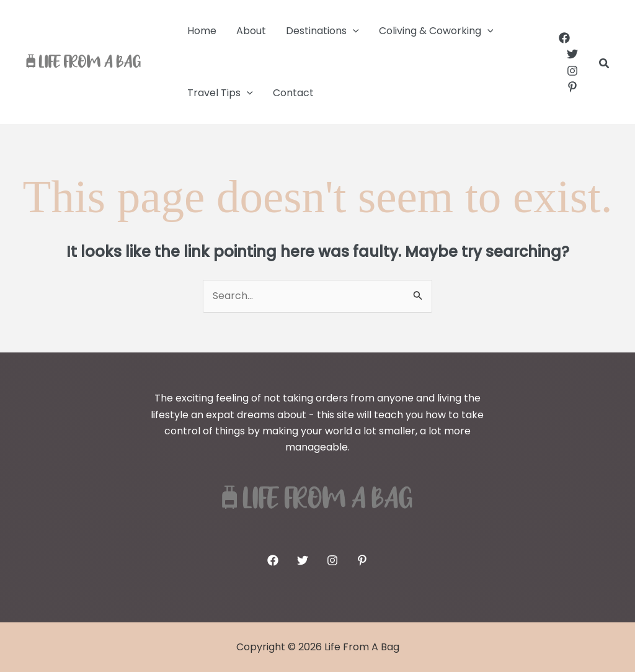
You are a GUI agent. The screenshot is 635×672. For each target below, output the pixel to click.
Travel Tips (220, 93)
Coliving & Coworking (436, 31)
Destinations (322, 31)
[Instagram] (572, 71)
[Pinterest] (572, 87)
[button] (605, 65)
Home (202, 31)
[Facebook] (564, 38)
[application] (353, 31)
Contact (293, 93)
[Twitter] (572, 54)
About (251, 31)
